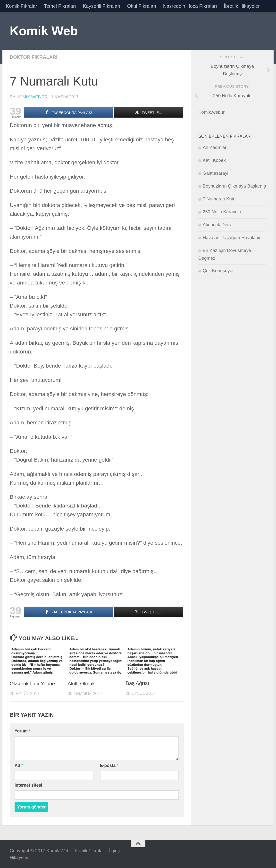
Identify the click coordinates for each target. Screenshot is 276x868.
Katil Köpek (214, 160)
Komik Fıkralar (21, 6)
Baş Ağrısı (138, 683)
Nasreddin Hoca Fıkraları (190, 6)
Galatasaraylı (216, 173)
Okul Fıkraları (142, 6)
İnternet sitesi (28, 785)
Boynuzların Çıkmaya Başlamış (234, 186)
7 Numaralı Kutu (219, 199)
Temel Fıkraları (60, 6)
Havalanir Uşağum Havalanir (232, 237)
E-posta (109, 765)
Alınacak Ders (217, 225)
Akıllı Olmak (81, 683)
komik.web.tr (32, 97)
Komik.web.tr (211, 112)
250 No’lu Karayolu (222, 212)
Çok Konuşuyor (218, 271)
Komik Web (44, 31)
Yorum (23, 731)
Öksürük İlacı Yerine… (35, 683)
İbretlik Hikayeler (242, 6)
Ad (19, 765)
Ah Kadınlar (215, 147)
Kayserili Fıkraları (101, 6)
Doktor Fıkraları (34, 57)
